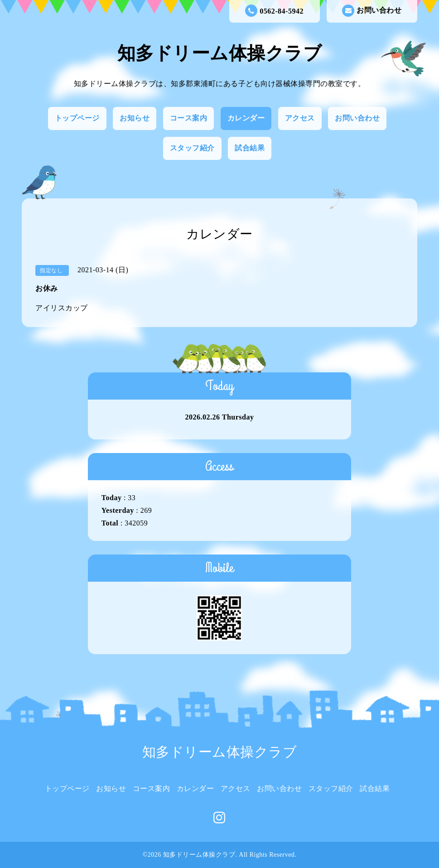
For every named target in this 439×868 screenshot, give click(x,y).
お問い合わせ (372, 11)
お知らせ (135, 118)
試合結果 (250, 148)
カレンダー (246, 118)
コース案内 (189, 118)
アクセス (300, 118)
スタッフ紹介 (192, 148)
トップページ (77, 118)
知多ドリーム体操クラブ (220, 53)
